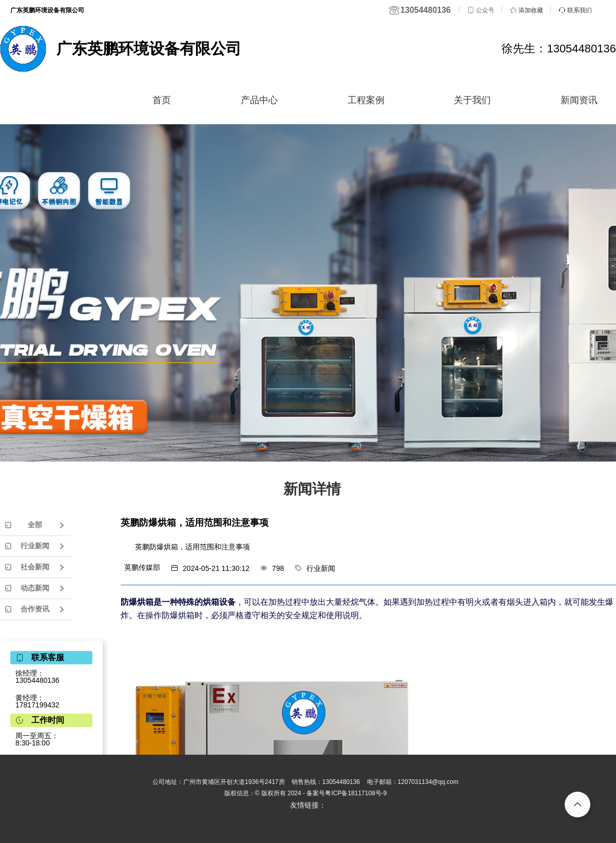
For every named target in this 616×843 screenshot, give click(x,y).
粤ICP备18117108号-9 (356, 793)
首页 (162, 100)
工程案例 (366, 100)
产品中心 (259, 100)
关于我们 (472, 100)
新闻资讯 (579, 100)
